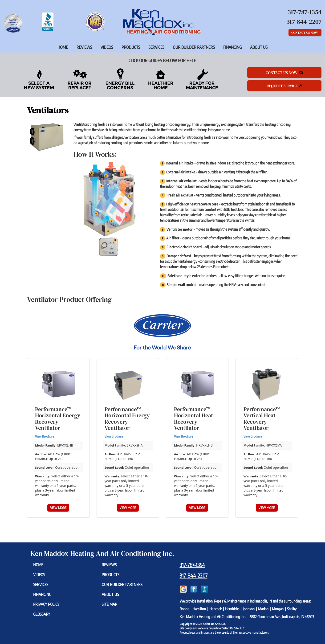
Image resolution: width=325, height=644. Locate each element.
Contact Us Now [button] (305, 33)
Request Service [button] (284, 86)
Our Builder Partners (194, 47)
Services (156, 47)
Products (131, 47)
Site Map (115, 606)
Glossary (47, 617)
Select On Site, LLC (214, 624)
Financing (232, 47)
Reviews (84, 47)
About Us (259, 47)
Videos (107, 47)
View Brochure (45, 436)
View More (58, 508)
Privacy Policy (53, 606)
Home (63, 47)
